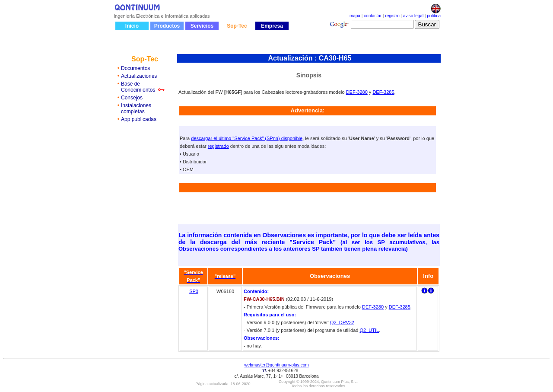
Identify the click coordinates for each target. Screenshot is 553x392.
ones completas (136, 108)
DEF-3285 (383, 92)
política (433, 16)
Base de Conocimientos (138, 87)
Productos (167, 26)
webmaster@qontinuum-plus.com (276, 365)
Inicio (132, 26)
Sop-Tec (237, 26)
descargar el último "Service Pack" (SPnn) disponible (247, 138)
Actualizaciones (139, 76)
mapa (355, 16)
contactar (373, 16)
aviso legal (414, 16)
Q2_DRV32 (342, 322)
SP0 (194, 291)
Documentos (135, 68)
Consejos (132, 98)
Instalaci (130, 105)
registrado (218, 146)
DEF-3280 (357, 92)
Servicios (202, 26)
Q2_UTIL (369, 330)
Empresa (272, 26)
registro (392, 16)
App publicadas (139, 119)
